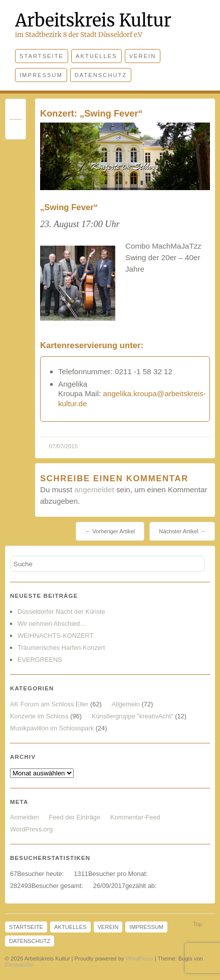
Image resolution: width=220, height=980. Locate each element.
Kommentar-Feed (135, 817)
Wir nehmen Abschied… (52, 624)
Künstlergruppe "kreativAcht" (133, 716)
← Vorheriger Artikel (110, 531)
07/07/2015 (63, 446)
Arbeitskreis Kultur (93, 21)
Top (197, 924)
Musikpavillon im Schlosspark (52, 728)
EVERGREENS (40, 660)
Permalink (16, 111)
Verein (143, 56)
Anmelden (25, 817)
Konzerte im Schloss (39, 716)
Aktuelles (96, 56)
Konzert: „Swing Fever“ (91, 113)
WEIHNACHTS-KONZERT (55, 636)
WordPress (140, 958)
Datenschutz (101, 75)
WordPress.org (31, 829)
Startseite (42, 56)
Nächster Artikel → (182, 531)
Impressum (41, 75)
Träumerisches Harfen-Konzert (61, 648)
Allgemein (126, 704)
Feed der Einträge (75, 817)
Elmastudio (19, 964)
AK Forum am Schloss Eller (49, 704)
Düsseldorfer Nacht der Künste (61, 612)
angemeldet (94, 489)
